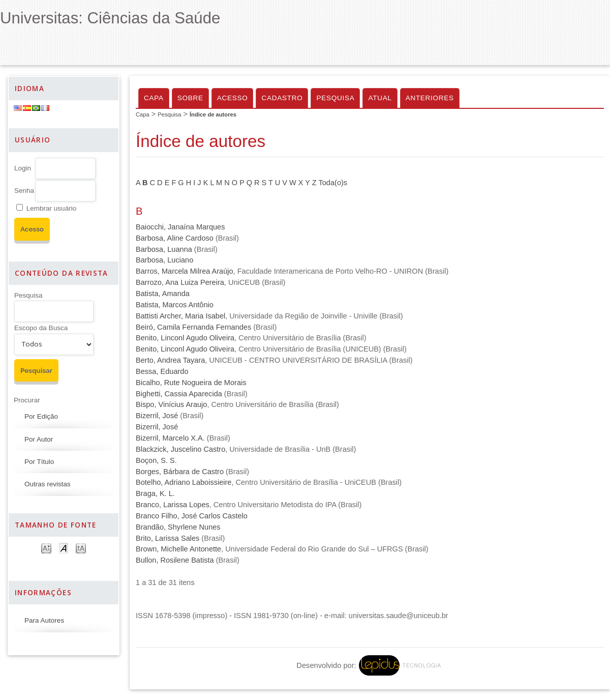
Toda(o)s (333, 183)
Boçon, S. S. (156, 460)
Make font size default (64, 548)
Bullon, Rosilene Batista (175, 560)
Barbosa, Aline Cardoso (175, 238)
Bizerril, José (157, 416)
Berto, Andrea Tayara (170, 360)
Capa (154, 98)
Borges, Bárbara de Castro (180, 472)
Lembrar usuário (51, 208)
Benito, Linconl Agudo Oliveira (185, 338)
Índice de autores (213, 114)
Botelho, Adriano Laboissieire (184, 482)
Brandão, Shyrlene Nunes (178, 527)
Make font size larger (81, 548)
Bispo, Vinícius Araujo (171, 404)
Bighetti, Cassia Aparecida (179, 394)
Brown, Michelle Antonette (178, 549)
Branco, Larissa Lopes (173, 505)
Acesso (233, 98)
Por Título (39, 462)
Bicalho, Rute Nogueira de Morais (191, 383)
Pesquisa (28, 295)
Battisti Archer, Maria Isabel (180, 316)
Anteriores (430, 98)
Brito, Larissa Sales (167, 538)
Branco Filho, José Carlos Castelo (192, 516)
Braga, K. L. (155, 493)
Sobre (190, 98)
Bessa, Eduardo (162, 371)
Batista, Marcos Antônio (175, 305)
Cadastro (282, 98)
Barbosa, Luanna (164, 249)
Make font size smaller (46, 548)
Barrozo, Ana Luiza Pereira (180, 282)
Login (23, 168)
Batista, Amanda (163, 294)
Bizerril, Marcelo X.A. (170, 438)
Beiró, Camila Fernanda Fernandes (193, 327)
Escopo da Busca (41, 328)
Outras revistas (48, 484)
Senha (24, 191)
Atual (380, 98)
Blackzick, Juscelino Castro (180, 449)
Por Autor (39, 439)
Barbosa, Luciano (164, 260)
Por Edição (41, 416)
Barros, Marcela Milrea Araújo (185, 271)
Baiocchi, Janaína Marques (180, 227)
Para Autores (44, 620)
